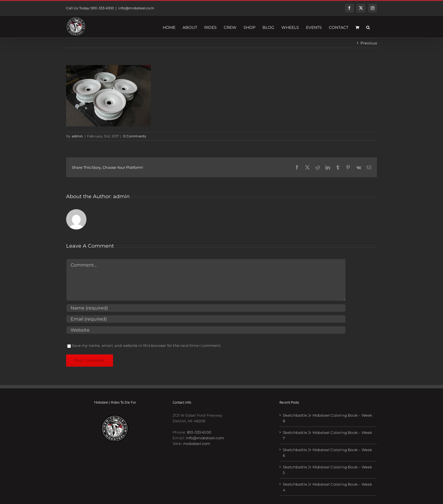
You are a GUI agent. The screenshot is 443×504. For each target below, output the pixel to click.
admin (77, 136)
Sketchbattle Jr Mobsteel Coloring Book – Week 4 (328, 487)
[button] (368, 27)
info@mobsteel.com (136, 8)
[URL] (206, 330)
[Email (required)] (206, 319)
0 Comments (135, 136)
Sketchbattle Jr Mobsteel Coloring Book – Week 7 (328, 435)
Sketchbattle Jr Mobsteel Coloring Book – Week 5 (328, 470)
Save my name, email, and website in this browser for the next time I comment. (146, 345)
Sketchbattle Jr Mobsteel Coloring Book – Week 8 (328, 418)
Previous (369, 43)
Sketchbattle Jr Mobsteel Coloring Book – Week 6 (328, 453)
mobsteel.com (197, 444)
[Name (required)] (206, 308)
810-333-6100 (199, 432)
